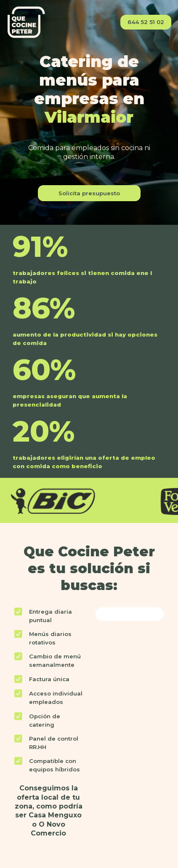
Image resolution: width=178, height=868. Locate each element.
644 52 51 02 (146, 22)
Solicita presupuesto (89, 193)
